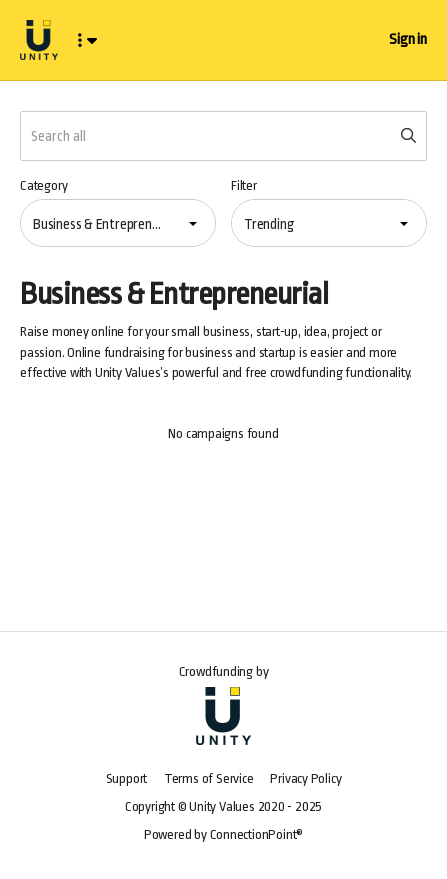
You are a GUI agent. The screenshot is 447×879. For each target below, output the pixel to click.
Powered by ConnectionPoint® (223, 834)
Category (43, 185)
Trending (269, 224)
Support (127, 778)
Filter (244, 185)
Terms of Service (209, 778)
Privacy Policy (305, 778)
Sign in (408, 39)
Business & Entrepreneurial (103, 224)
